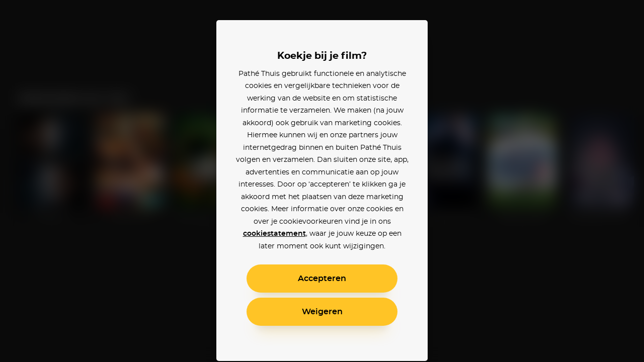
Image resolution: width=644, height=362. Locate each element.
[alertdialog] (322, 181)
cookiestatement (274, 234)
